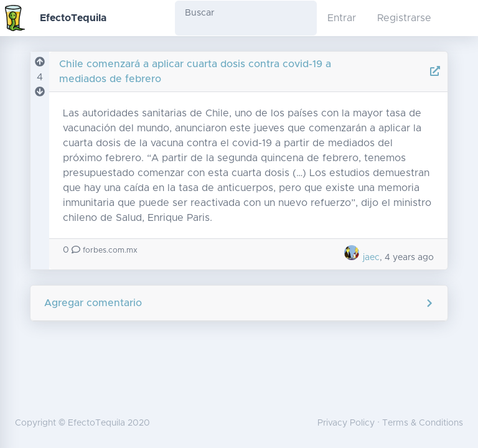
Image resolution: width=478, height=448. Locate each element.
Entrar (342, 18)
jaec (361, 258)
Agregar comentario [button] (239, 303)
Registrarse (404, 18)
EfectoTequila (73, 18)
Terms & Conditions (423, 423)
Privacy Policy (346, 423)
